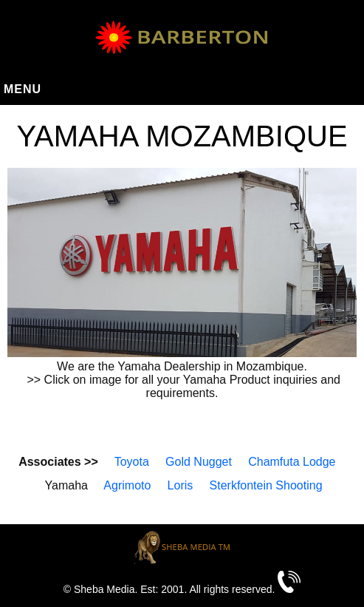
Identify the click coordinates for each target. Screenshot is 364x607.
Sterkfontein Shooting (266, 485)
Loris (181, 485)
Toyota (132, 462)
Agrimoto (127, 485)
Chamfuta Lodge (292, 462)
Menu (23, 89)
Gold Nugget (199, 462)
